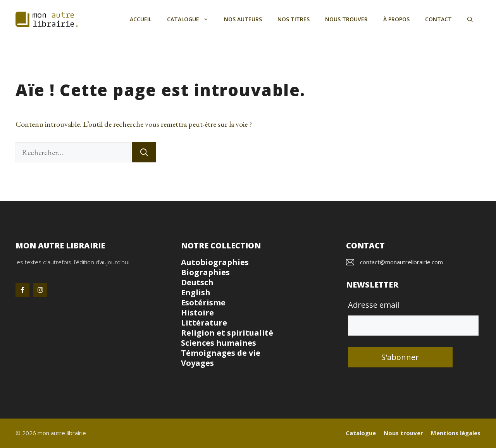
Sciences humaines (219, 343)
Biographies (205, 272)
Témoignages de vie (221, 353)
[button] (470, 19)
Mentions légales (456, 433)
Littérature (204, 323)
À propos (396, 19)
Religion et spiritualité (227, 333)
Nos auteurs (243, 19)
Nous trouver (346, 19)
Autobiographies (215, 262)
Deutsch (197, 282)
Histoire (197, 313)
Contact (438, 19)
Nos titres (294, 19)
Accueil (141, 19)
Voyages (197, 363)
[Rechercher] (144, 152)
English (196, 292)
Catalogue (192, 19)
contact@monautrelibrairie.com (401, 262)
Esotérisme (203, 302)
